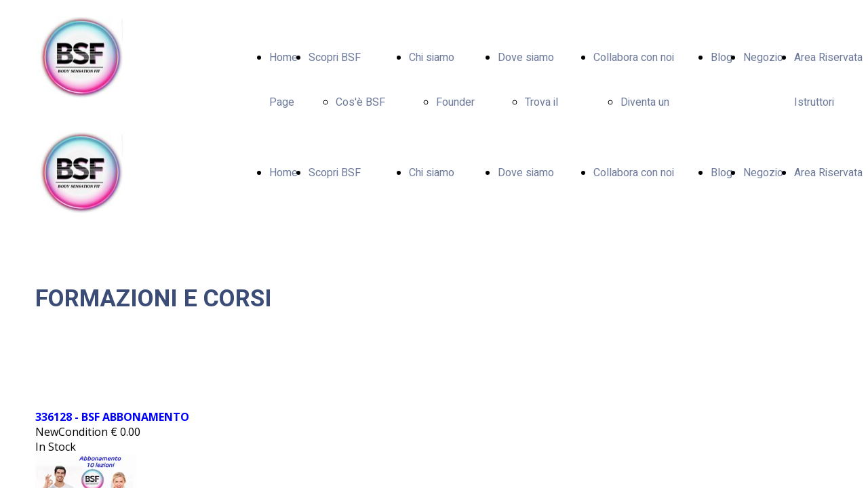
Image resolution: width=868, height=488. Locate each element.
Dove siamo (526, 58)
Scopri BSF (335, 58)
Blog (722, 58)
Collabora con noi (634, 58)
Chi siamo (432, 58)
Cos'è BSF (360, 102)
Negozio (763, 58)
